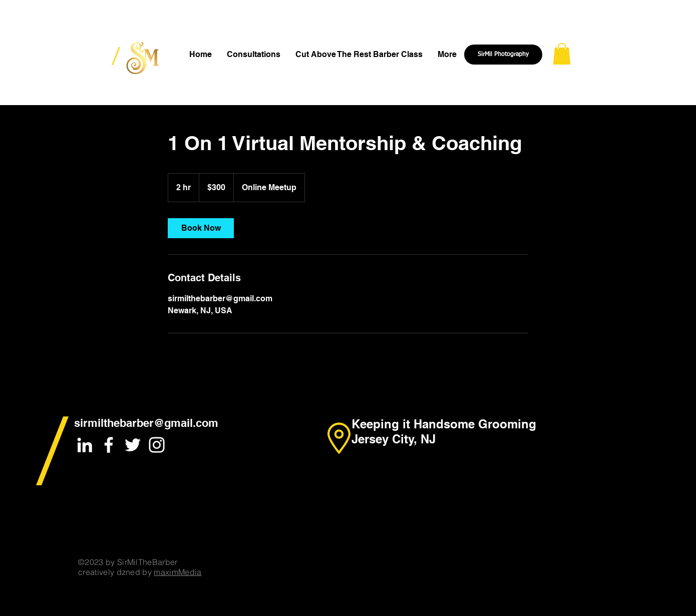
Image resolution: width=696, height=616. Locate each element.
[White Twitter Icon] (133, 445)
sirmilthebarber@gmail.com (146, 423)
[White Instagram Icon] (157, 445)
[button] (562, 54)
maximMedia (178, 572)
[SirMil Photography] (503, 55)
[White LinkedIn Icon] (85, 445)
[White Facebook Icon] (109, 445)
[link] (201, 228)
